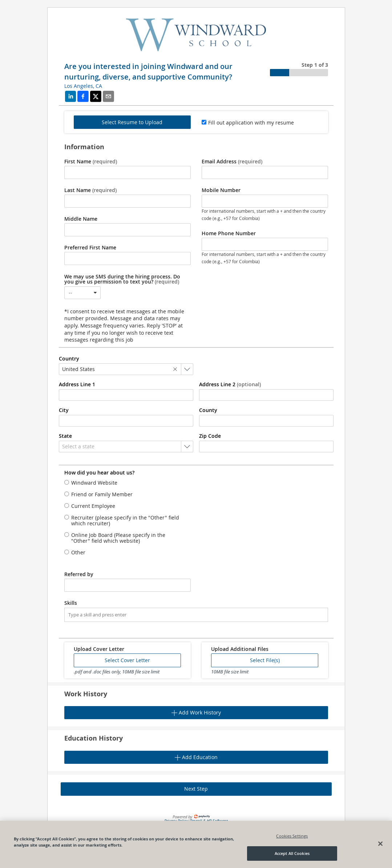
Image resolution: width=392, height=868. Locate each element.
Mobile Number (221, 190)
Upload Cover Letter (99, 649)
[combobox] (82, 293)
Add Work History (196, 712)
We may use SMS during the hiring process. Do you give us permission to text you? (122, 279)
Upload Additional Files (240, 649)
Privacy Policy (176, 821)
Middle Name (81, 219)
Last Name (90, 190)
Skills (71, 603)
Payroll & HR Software (209, 821)
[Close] (380, 860)
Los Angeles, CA (83, 86)
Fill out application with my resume (251, 123)
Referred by (79, 574)
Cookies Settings (292, 852)
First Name (91, 162)
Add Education (196, 757)
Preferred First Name (90, 248)
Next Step (196, 789)
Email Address (232, 162)
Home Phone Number (229, 233)
